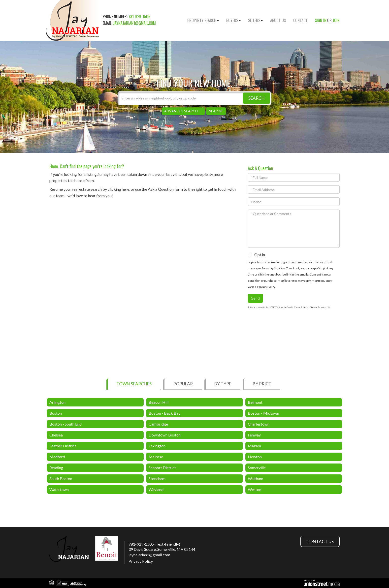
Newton (255, 457)
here (126, 189)
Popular (183, 384)
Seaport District (162, 468)
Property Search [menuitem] (203, 20)
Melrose (156, 457)
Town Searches (134, 384)
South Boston (61, 479)
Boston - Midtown (263, 413)
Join (336, 20)
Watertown (59, 489)
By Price (262, 384)
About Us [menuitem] (278, 20)
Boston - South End (65, 424)
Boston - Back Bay (164, 413)
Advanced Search (181, 111)
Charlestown (259, 424)
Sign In (321, 20)
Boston (56, 413)
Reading (56, 468)
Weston (255, 489)
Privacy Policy (266, 287)
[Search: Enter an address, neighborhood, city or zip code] (194, 98)
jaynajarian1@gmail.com (134, 23)
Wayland (156, 489)
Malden (254, 446)
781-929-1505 (139, 17)
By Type (223, 384)
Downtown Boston (165, 435)
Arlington (57, 402)
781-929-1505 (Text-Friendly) (154, 544)
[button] (257, 98)
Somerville (257, 468)
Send (255, 298)
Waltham (256, 479)
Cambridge (158, 424)
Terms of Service (317, 307)
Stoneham (157, 479)
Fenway (254, 435)
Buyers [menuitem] (233, 20)
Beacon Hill (159, 402)
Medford (57, 457)
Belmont (255, 402)
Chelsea (56, 435)
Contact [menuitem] (300, 20)
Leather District (63, 446)
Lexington (157, 446)
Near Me (216, 111)
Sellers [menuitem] (255, 20)
